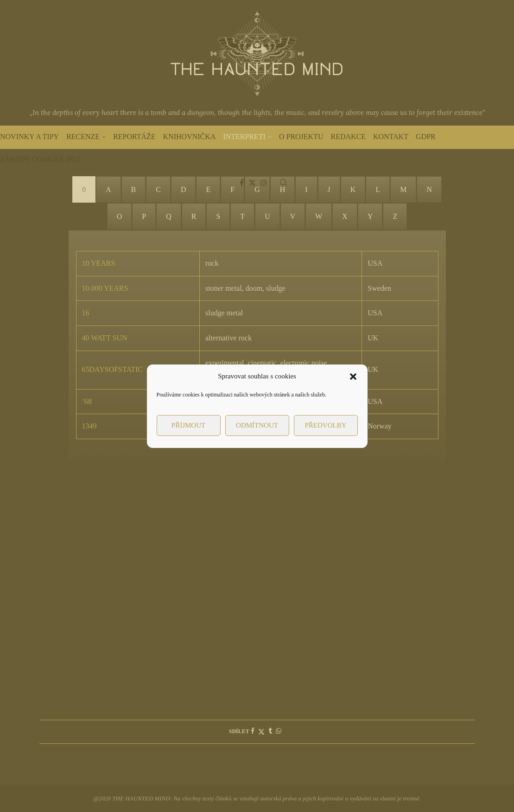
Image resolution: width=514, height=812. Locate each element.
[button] (353, 377)
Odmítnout (257, 425)
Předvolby (325, 425)
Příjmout (188, 425)
